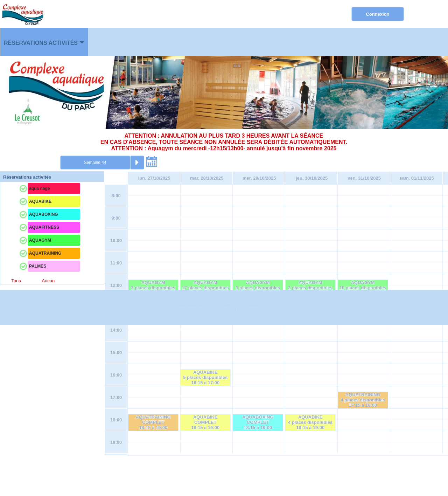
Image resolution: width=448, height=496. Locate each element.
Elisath (209, 477)
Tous (16, 281)
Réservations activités (41, 43)
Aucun (48, 281)
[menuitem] (44, 42)
